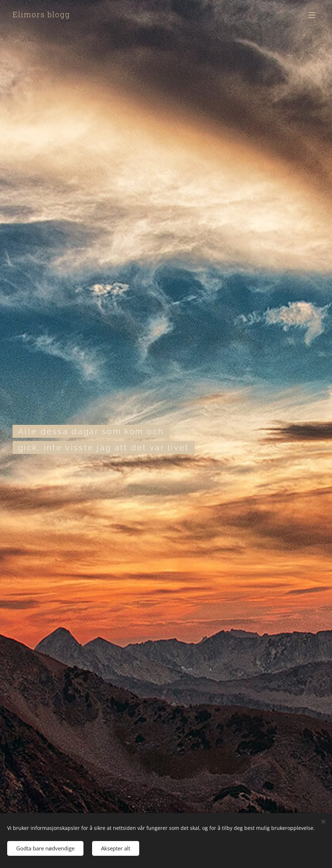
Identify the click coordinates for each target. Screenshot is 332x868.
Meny (312, 15)
